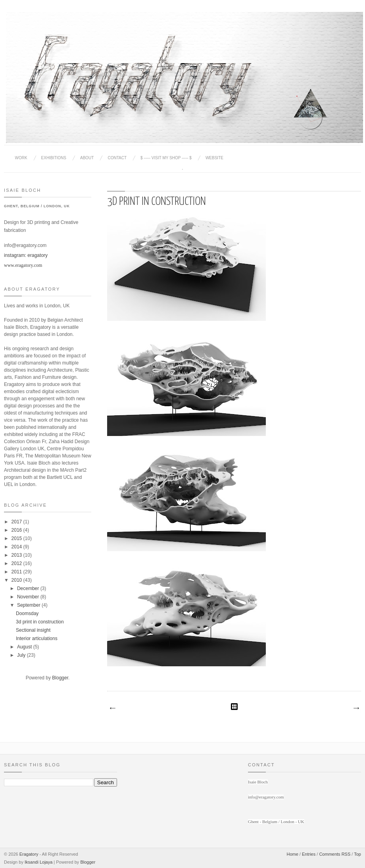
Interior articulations (37, 638)
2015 (17, 538)
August (25, 647)
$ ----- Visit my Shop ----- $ (166, 158)
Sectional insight (33, 630)
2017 (17, 522)
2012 (17, 563)
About (87, 158)
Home (292, 854)
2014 (17, 547)
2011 (17, 572)
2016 (17, 530)
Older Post (356, 708)
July (22, 655)
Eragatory (29, 854)
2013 (17, 555)
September (29, 605)
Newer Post (112, 708)
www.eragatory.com (23, 265)
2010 (17, 580)
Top (357, 854)
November (29, 597)
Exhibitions (54, 158)
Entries (309, 854)
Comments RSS (335, 854)
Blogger (60, 678)
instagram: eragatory (26, 255)
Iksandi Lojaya (38, 862)
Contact (117, 158)
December (29, 588)
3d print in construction (40, 622)
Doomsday (27, 613)
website (214, 158)
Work (21, 158)
